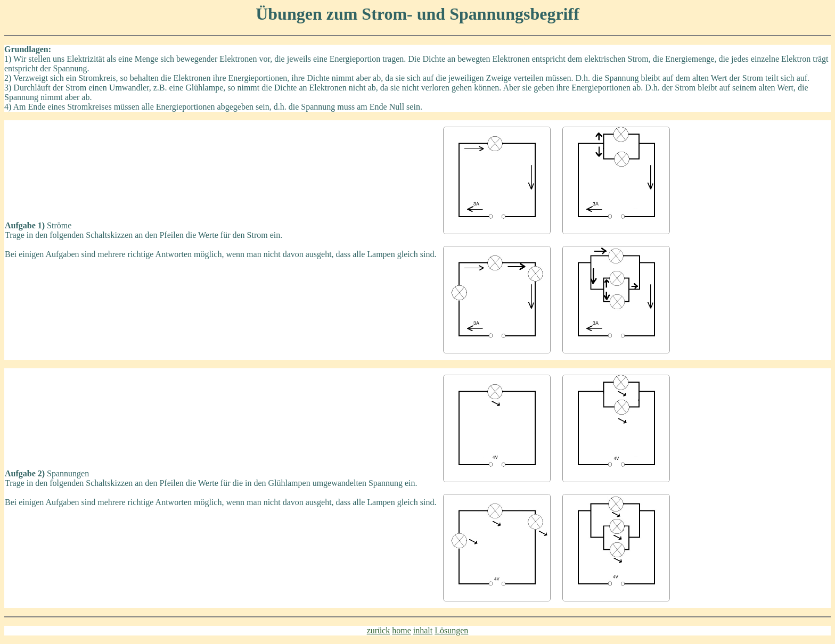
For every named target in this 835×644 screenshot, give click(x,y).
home (402, 630)
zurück (379, 630)
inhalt (423, 630)
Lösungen (451, 630)
